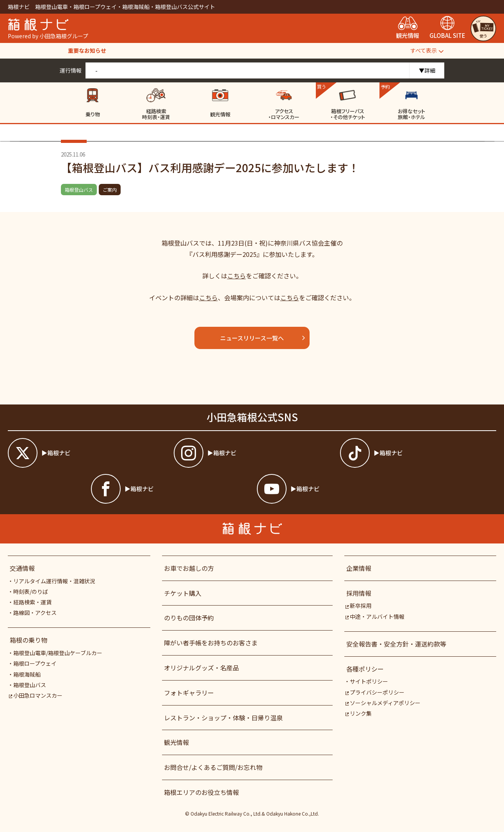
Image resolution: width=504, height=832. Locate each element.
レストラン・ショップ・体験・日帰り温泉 (223, 718)
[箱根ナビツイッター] (86, 453)
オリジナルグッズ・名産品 (201, 668)
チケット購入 (183, 593)
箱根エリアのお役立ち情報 (201, 792)
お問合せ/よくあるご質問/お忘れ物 (213, 767)
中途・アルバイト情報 (375, 616)
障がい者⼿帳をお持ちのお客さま (211, 643)
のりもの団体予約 (189, 618)
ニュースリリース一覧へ (263, 338)
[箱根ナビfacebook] (169, 489)
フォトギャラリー (189, 693)
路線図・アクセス (35, 613)
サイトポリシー (369, 681)
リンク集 (359, 713)
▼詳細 (427, 70)
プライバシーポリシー (375, 692)
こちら (237, 276)
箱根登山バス (79, 190)
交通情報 (22, 568)
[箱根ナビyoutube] (335, 489)
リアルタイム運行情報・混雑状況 (54, 581)
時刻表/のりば (31, 591)
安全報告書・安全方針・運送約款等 (396, 644)
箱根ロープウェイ (35, 663)
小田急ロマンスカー (36, 695)
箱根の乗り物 (28, 640)
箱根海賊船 (27, 674)
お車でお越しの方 (189, 568)
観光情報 (176, 742)
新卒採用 (359, 606)
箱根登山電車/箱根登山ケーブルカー (58, 653)
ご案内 (110, 190)
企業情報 (359, 568)
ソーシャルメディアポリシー (383, 703)
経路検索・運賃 (32, 602)
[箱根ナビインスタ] (252, 453)
